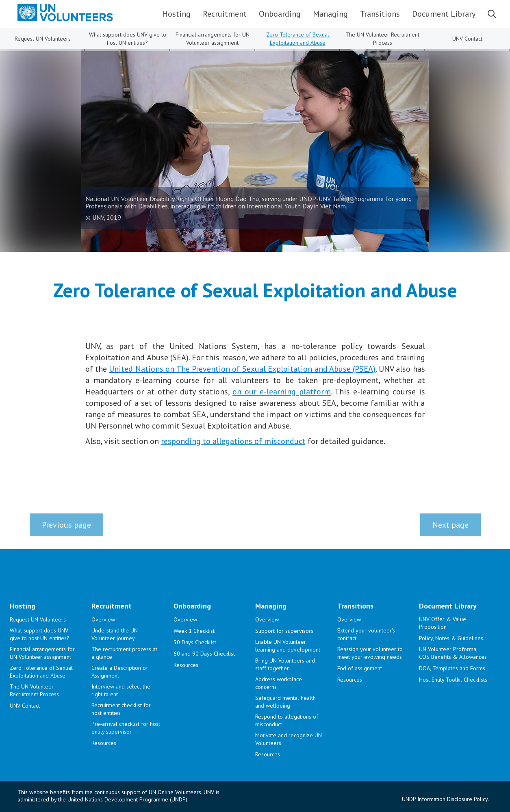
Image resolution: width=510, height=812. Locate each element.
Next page (450, 525)
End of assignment (360, 668)
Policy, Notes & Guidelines (451, 638)
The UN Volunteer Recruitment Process (382, 39)
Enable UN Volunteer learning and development (288, 646)
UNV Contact (467, 39)
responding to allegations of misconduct (233, 441)
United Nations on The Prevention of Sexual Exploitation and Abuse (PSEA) (242, 369)
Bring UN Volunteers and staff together (285, 664)
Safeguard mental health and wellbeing (285, 702)
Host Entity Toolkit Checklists (453, 680)
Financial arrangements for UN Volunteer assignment (213, 39)
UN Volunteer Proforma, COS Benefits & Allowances (453, 653)
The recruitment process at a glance (124, 653)
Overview (103, 619)
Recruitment (225, 14)
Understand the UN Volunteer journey (115, 634)
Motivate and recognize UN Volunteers (289, 739)
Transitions (380, 14)
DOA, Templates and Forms (452, 668)
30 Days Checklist (195, 642)
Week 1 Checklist (194, 631)
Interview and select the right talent (121, 690)
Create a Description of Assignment (120, 672)
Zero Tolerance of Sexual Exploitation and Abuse (298, 39)
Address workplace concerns (279, 683)
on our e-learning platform (282, 392)
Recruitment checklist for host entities (121, 709)
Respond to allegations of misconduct (287, 720)
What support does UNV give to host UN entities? (128, 39)
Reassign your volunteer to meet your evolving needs (370, 653)
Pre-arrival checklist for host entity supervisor (126, 728)
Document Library (444, 14)
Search (492, 14)
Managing (330, 14)
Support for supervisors (284, 631)
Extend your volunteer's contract (366, 634)
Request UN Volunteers (43, 39)
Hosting (176, 14)
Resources (104, 743)
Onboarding (280, 14)
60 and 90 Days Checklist (204, 654)
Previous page (66, 525)
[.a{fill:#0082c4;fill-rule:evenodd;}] (58, 13)
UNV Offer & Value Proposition (443, 623)
